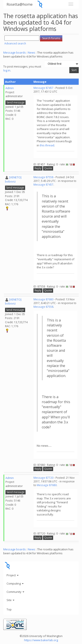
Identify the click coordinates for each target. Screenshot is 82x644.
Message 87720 (43, 478)
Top (9, 609)
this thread (47, 145)
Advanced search (15, 43)
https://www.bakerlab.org (41, 640)
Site (10, 600)
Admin (10, 88)
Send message (16, 102)
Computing (15, 583)
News (31, 52)
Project (13, 575)
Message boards (15, 52)
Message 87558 (43, 177)
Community (15, 592)
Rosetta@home (20, 4)
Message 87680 (43, 299)
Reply (38, 168)
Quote (48, 168)
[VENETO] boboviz (13, 179)
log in (7, 70)
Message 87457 (43, 88)
